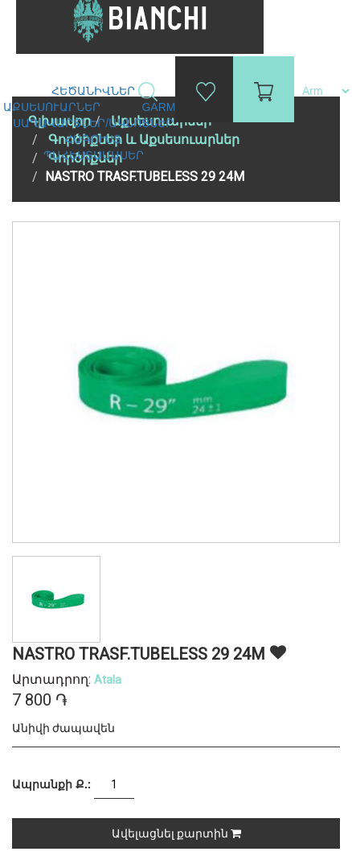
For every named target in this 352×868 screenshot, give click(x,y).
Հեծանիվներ (95, 91)
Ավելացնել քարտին (176, 833)
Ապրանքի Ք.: (51, 784)
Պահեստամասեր (95, 155)
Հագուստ (95, 139)
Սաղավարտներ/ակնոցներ (95, 123)
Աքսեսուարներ (53, 107)
